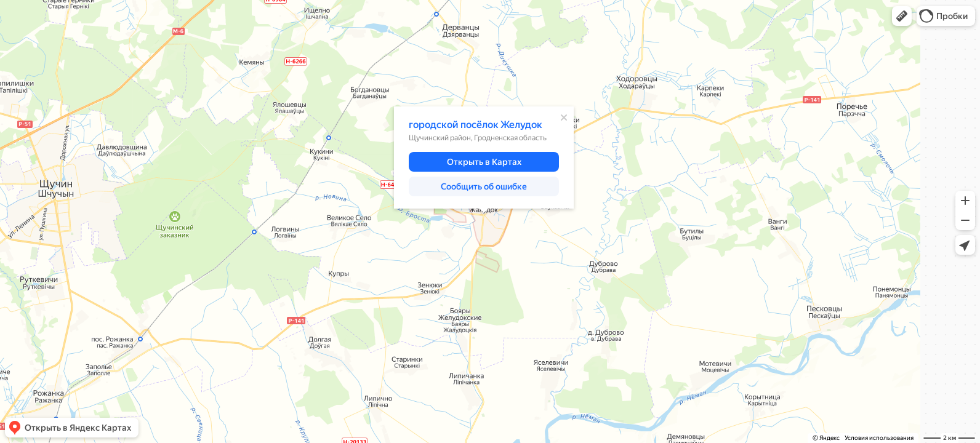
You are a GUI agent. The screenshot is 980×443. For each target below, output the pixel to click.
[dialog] (484, 158)
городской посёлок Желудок (476, 125)
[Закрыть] (564, 118)
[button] (902, 16)
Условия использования (879, 438)
